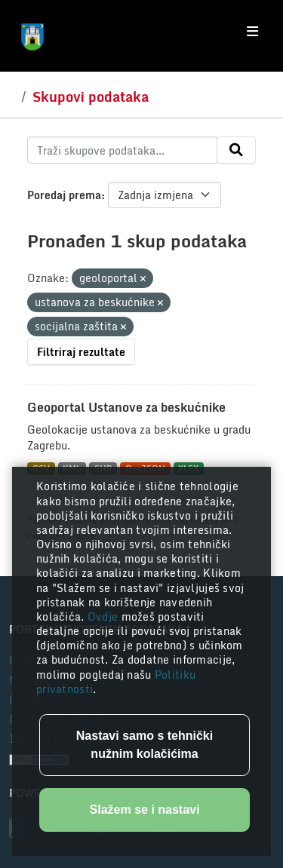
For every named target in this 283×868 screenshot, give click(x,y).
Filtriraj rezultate (81, 352)
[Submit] (236, 150)
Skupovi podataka (91, 97)
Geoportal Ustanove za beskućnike (126, 407)
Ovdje (105, 616)
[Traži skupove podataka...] (122, 150)
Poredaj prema (64, 195)
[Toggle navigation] (252, 32)
